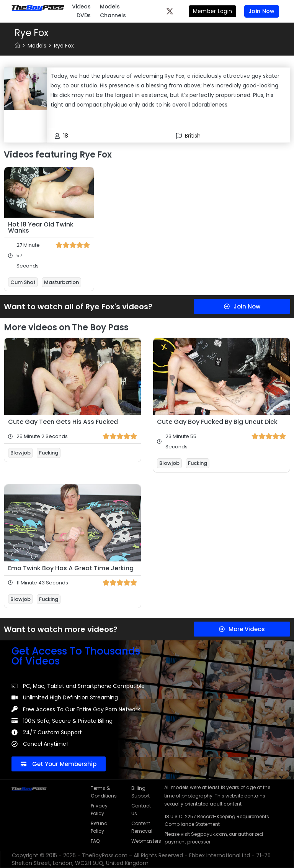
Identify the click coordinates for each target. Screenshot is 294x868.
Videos (81, 7)
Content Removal (142, 827)
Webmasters (144, 841)
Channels (113, 15)
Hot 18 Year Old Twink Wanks (41, 227)
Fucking (49, 453)
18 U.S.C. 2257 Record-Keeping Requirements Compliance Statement (217, 820)
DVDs (84, 15)
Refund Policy (99, 827)
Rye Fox (64, 46)
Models (110, 7)
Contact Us (141, 810)
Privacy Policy (99, 810)
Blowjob (20, 453)
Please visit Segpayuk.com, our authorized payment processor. (214, 838)
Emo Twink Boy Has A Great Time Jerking (71, 568)
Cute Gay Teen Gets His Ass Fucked (63, 422)
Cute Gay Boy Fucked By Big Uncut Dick (217, 422)
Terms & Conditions (103, 792)
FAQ (95, 841)
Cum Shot (23, 282)
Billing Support (140, 792)
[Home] (17, 46)
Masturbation (61, 282)
